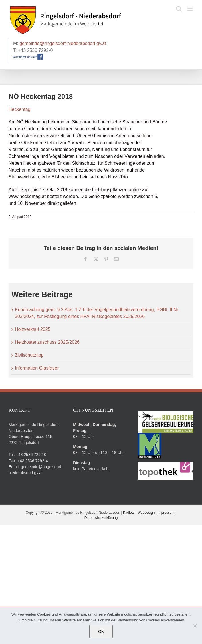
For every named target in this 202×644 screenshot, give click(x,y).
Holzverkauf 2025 (33, 329)
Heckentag (20, 109)
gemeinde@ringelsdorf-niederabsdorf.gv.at (63, 43)
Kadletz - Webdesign (139, 513)
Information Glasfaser (37, 368)
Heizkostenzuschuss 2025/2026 (47, 342)
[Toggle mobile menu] (190, 9)
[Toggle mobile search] (179, 9)
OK (101, 631)
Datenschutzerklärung (101, 518)
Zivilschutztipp (29, 355)
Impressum (166, 513)
